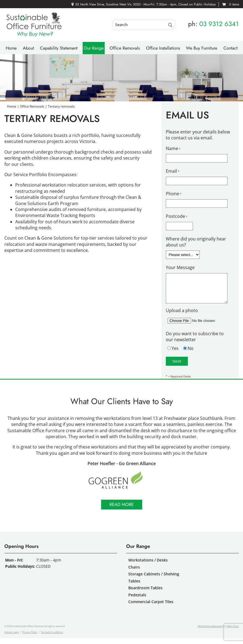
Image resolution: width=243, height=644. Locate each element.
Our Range (94, 48)
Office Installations (163, 48)
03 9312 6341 (219, 24)
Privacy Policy (30, 638)
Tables (134, 587)
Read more (122, 510)
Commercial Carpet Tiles (151, 607)
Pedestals (137, 601)
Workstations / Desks (148, 566)
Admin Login (12, 638)
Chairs (134, 573)
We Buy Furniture (202, 48)
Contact (230, 48)
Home (11, 48)
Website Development (210, 632)
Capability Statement (59, 48)
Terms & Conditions (52, 638)
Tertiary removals (61, 106)
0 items (234, 4)
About (28, 48)
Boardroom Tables (145, 593)
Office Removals (125, 48)
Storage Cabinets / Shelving (154, 580)
